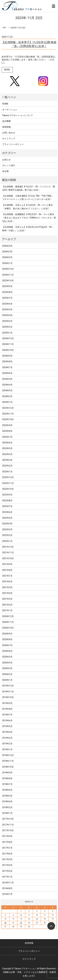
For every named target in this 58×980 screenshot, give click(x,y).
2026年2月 (7, 257)
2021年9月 (7, 564)
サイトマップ (9, 139)
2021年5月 (7, 587)
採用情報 (6, 127)
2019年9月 (7, 703)
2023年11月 (8, 414)
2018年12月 (8, 755)
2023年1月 (7, 472)
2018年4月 (7, 801)
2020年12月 (8, 616)
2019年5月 (7, 726)
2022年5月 (7, 518)
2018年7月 (7, 784)
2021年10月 (8, 558)
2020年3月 (7, 668)
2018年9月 (7, 773)
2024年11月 (8, 344)
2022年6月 (7, 512)
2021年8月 (7, 570)
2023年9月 (7, 425)
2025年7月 (7, 298)
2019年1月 (7, 749)
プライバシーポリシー (13, 144)
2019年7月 (7, 715)
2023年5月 (7, 448)
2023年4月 (7, 454)
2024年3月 (7, 390)
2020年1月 (7, 680)
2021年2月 (7, 605)
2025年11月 (8, 275)
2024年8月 (7, 362)
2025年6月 (7, 304)
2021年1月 (7, 610)
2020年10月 (8, 628)
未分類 (5, 171)
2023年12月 (8, 408)
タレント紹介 (9, 165)
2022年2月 (7, 535)
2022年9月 (7, 495)
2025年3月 (7, 321)
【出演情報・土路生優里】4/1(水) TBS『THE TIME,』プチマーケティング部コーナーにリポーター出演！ (28, 198)
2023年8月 (7, 431)
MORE (7, 70)
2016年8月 (7, 888)
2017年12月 (8, 819)
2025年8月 (7, 292)
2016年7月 (7, 894)
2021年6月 (7, 581)
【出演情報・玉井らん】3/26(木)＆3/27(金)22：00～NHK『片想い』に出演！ (28, 229)
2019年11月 (8, 692)
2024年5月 (7, 379)
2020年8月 (7, 639)
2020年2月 (7, 674)
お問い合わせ (9, 133)
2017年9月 (7, 836)
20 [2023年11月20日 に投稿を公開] (5, 923)
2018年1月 (7, 813)
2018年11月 (8, 761)
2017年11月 (8, 825)
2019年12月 (8, 686)
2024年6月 (7, 373)
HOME (5, 104)
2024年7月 (7, 367)
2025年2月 (7, 327)
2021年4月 (7, 593)
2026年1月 (7, 263)
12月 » (53, 902)
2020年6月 (7, 651)
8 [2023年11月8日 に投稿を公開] (21, 915)
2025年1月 (7, 333)
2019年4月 (7, 732)
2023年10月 (8, 419)
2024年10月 (8, 350)
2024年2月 (7, 396)
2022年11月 (8, 483)
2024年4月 (7, 385)
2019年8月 (7, 709)
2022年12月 (8, 477)
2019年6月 (7, 721)
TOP (4, 28)
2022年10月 (8, 489)
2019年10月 (8, 697)
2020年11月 (8, 622)
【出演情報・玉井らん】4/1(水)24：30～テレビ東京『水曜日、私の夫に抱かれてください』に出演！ (28, 207)
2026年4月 (7, 246)
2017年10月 (8, 830)
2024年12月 (8, 338)
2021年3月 (7, 599)
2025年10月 (8, 281)
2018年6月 (7, 790)
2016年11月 (8, 883)
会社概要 (6, 121)
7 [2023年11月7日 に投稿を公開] (13, 915)
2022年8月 (7, 501)
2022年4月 (7, 524)
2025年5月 (7, 309)
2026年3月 (7, 252)
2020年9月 (7, 634)
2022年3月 (7, 529)
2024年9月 (7, 356)
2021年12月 (8, 547)
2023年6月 (7, 443)
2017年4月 (7, 865)
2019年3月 (7, 738)
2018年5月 (7, 796)
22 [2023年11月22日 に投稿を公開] (21, 923)
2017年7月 (7, 848)
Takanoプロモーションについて (18, 115)
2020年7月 (7, 645)
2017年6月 (7, 854)
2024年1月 (7, 402)
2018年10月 (8, 767)
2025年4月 (7, 315)
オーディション (10, 110)
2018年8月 (7, 778)
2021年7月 (7, 576)
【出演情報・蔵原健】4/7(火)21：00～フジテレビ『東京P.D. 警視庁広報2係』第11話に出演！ (29, 188)
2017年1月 (7, 877)
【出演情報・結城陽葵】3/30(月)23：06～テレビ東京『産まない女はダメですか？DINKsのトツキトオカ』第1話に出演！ (29, 218)
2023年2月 (7, 466)
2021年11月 (8, 553)
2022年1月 (7, 541)
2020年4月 (7, 663)
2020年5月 (7, 657)
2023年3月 (7, 460)
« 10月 (5, 902)
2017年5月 (7, 859)
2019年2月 (7, 744)
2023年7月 (7, 437)
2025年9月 (7, 286)
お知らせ (6, 160)
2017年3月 (7, 871)
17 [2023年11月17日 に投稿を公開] (37, 919)
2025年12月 (8, 269)
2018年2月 (7, 807)
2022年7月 (7, 506)
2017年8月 (7, 842)
